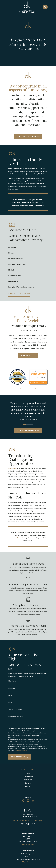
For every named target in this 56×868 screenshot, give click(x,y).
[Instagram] (23, 803)
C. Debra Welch (28, 778)
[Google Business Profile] (33, 803)
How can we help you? (16, 718)
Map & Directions (28, 846)
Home (28, 775)
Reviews (28, 785)
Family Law (28, 782)
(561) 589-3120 (28, 826)
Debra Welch (13, 469)
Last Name (12, 689)
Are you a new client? (15, 711)
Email (10, 704)
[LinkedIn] (28, 803)
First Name (12, 682)
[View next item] (36, 390)
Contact (28, 788)
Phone (10, 696)
